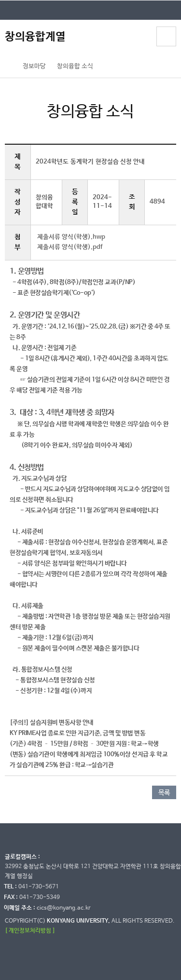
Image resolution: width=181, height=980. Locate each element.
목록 (164, 793)
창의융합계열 (35, 37)
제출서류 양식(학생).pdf (70, 247)
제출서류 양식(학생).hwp (71, 237)
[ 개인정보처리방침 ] (30, 931)
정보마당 (34, 66)
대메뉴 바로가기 (0, 0)
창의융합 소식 (75, 66)
